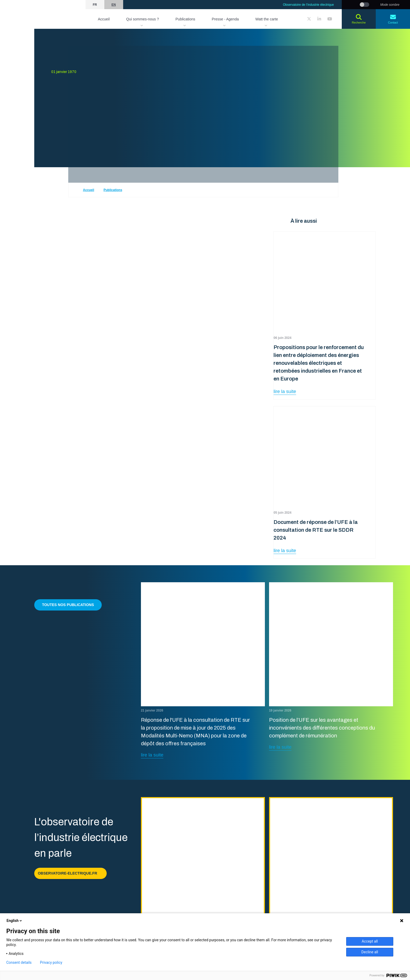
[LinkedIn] (319, 19)
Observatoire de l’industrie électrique (308, 5)
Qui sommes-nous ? (143, 19)
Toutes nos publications (68, 605)
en (114, 5)
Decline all (370, 952)
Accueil (104, 19)
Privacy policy (51, 962)
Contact (393, 19)
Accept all (370, 941)
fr (95, 5)
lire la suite (285, 391)
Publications (185, 19)
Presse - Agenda (225, 19)
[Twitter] (309, 19)
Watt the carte (267, 19)
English (15, 921)
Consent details (19, 962)
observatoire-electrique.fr (70, 873)
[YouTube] (330, 19)
